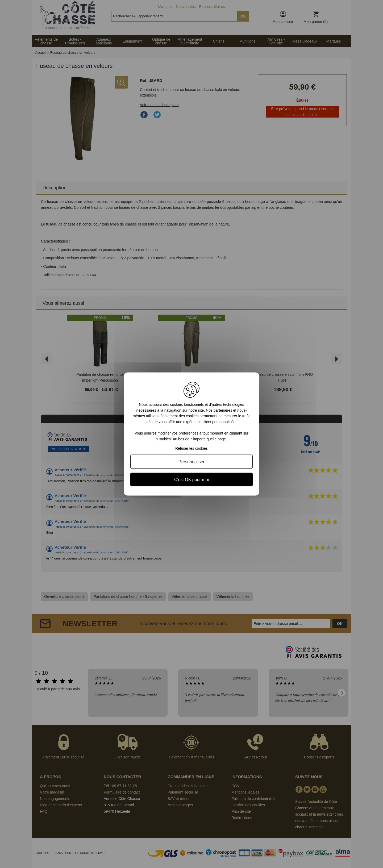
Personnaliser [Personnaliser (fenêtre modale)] (191, 462)
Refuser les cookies (191, 448)
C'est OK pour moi (191, 479)
